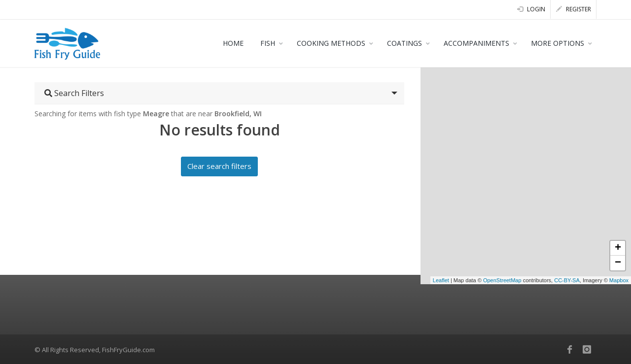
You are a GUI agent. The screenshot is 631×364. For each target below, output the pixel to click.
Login (531, 9)
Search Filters (74, 93)
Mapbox (619, 280)
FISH (268, 43)
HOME (233, 43)
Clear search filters (219, 166)
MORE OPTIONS (558, 43)
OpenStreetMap (502, 280)
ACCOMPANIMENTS (476, 43)
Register (574, 9)
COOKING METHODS (331, 43)
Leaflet (441, 280)
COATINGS (404, 43)
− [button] (618, 263)
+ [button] (618, 248)
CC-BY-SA (567, 280)
